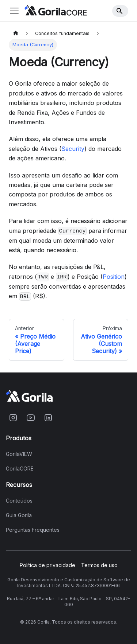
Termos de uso (99, 565)
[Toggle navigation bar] (14, 11)
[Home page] (16, 33)
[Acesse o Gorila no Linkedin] (48, 418)
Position (114, 277)
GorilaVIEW (19, 454)
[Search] (120, 11)
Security (73, 149)
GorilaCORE (20, 469)
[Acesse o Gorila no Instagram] (13, 418)
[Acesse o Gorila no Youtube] (31, 418)
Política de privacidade (47, 565)
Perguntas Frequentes (33, 530)
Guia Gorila (19, 515)
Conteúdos (19, 501)
